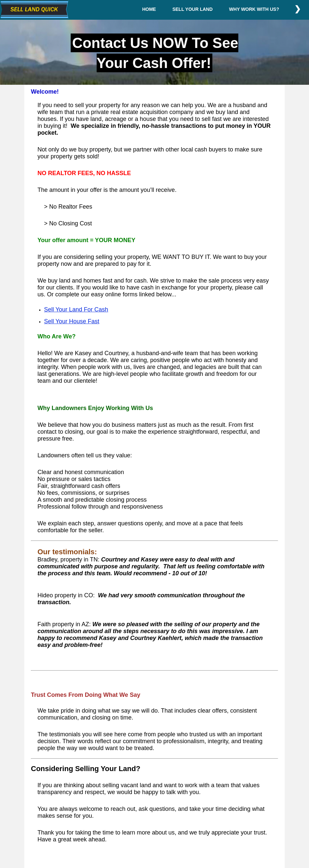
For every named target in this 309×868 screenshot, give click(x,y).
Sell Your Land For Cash (76, 309)
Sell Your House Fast (72, 321)
